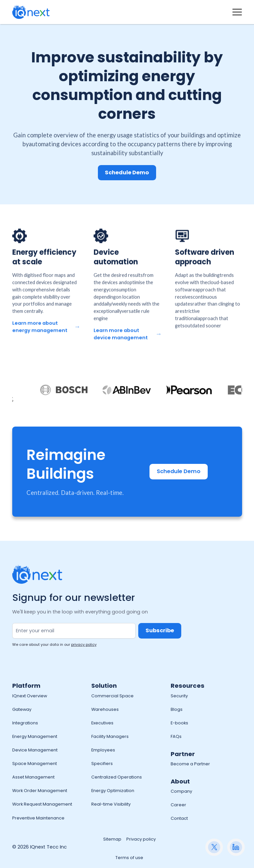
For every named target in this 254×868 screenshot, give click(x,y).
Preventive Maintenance (38, 818)
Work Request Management (42, 804)
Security (179, 696)
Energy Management (35, 736)
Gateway (22, 709)
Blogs (177, 709)
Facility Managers (110, 736)
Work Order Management (40, 791)
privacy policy (84, 645)
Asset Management (33, 777)
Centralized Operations (117, 777)
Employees (103, 750)
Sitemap (112, 839)
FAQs (176, 736)
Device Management (35, 750)
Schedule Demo (127, 173)
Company (181, 791)
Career (178, 805)
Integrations (25, 723)
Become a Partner (190, 764)
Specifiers (102, 764)
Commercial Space (112, 696)
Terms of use (129, 858)
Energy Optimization (113, 791)
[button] (237, 12)
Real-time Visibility (111, 804)
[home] (31, 12)
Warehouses (105, 709)
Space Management (35, 764)
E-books (179, 723)
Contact (179, 818)
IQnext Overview (30, 696)
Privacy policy (141, 839)
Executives (102, 723)
